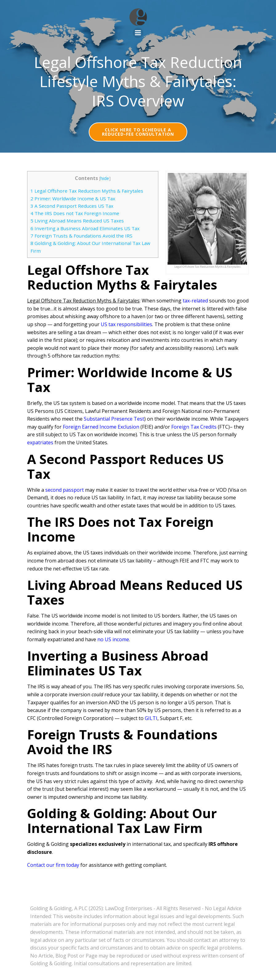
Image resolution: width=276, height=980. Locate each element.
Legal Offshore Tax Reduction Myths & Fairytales (87, 191)
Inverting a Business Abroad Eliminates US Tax (85, 228)
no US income (113, 639)
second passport (65, 490)
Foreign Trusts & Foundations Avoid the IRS (81, 236)
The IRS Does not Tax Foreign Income (75, 213)
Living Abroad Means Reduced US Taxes (77, 221)
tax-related (195, 301)
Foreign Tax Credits (194, 427)
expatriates (40, 442)
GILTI (151, 718)
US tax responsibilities (126, 324)
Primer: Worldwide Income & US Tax (73, 198)
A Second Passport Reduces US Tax (72, 206)
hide (105, 178)
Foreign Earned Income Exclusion (101, 427)
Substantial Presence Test (114, 419)
